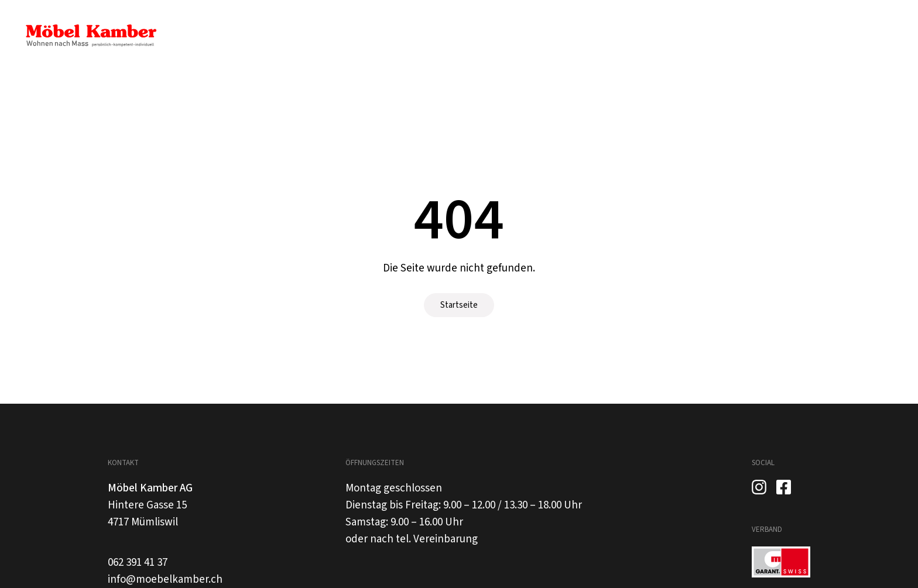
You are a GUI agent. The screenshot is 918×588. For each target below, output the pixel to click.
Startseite (459, 305)
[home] (91, 36)
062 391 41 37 (138, 563)
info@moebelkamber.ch (165, 580)
